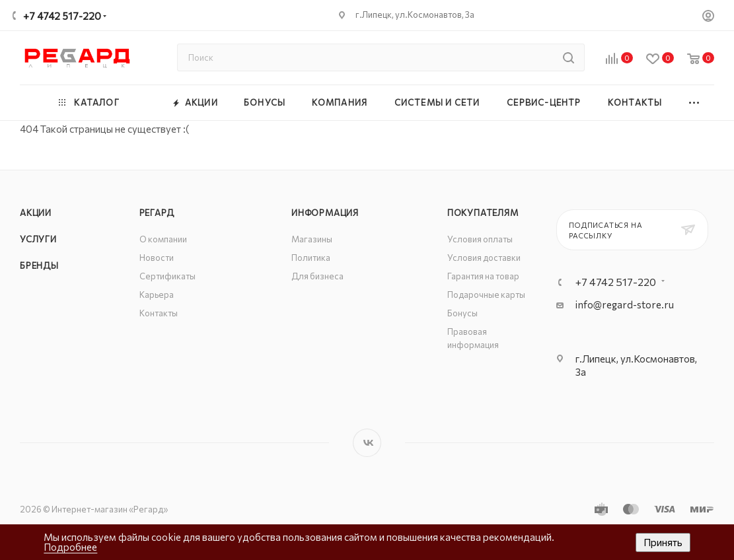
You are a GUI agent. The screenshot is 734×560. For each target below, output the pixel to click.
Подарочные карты (486, 295)
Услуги (38, 239)
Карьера (157, 295)
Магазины (312, 239)
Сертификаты (167, 276)
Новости (157, 258)
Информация (325, 213)
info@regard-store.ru (625, 304)
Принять (663, 542)
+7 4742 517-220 (62, 16)
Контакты (159, 313)
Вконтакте (367, 443)
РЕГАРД (157, 213)
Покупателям (483, 213)
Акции (36, 213)
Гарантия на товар (483, 276)
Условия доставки (484, 258)
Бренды (39, 265)
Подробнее (70, 547)
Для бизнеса (317, 276)
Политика (311, 258)
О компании (163, 239)
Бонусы (462, 313)
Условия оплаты (480, 239)
